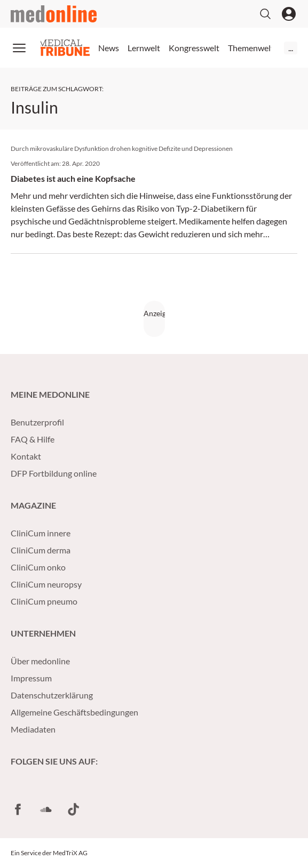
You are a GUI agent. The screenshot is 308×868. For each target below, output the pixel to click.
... (291, 48)
